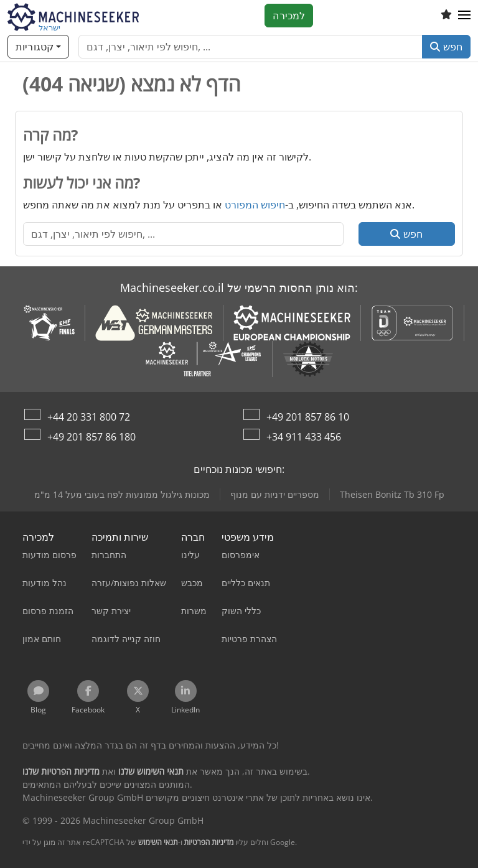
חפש (446, 47)
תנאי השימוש (158, 842)
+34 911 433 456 (304, 437)
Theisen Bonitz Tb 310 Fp (392, 494)
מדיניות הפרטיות (209, 842)
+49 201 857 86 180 (91, 437)
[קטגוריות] (38, 47)
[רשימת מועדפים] (446, 16)
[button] (464, 16)
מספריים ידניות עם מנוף (275, 494)
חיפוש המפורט (255, 205)
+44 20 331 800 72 (89, 417)
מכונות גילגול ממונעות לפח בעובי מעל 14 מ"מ (122, 494)
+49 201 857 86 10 (308, 417)
